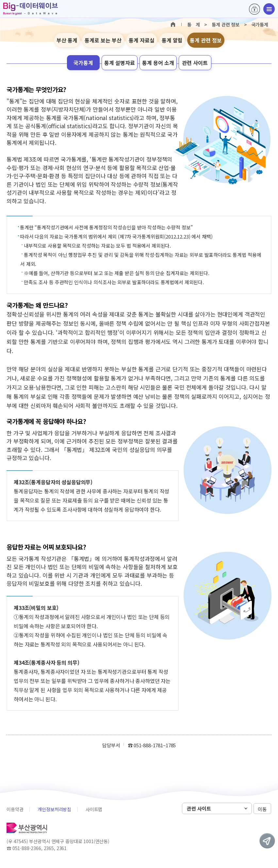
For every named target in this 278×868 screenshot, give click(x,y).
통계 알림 (172, 40)
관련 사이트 (195, 63)
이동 (262, 809)
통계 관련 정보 (206, 40)
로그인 (254, 9)
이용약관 (15, 809)
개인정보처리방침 (54, 809)
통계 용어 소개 (158, 63)
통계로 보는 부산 (103, 40)
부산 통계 (67, 40)
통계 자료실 (142, 40)
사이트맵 (94, 809)
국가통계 (83, 63)
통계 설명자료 (120, 63)
